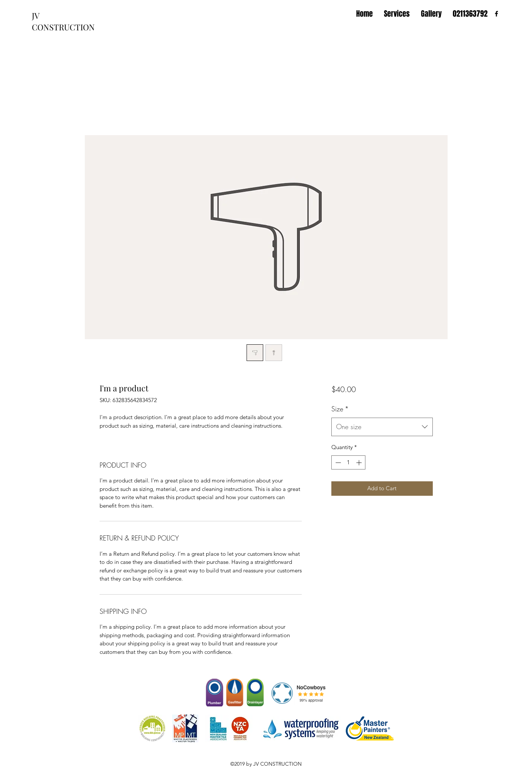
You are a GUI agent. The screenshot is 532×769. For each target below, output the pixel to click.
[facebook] (496, 14)
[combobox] (382, 427)
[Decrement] (337, 463)
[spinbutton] (349, 463)
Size (340, 409)
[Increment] (360, 463)
